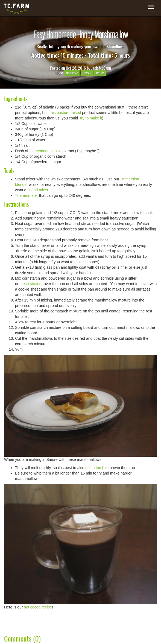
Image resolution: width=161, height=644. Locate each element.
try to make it (90, 118)
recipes (86, 73)
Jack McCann (101, 68)
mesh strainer (32, 284)
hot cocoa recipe (38, 607)
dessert (100, 73)
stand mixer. (39, 190)
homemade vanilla (45, 151)
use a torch (95, 468)
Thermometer (27, 195)
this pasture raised (65, 113)
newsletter (72, 73)
